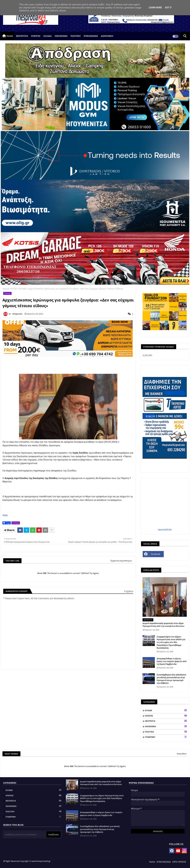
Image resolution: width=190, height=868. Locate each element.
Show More (182, 754)
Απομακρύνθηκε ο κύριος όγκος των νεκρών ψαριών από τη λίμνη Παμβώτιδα (172, 661)
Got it (168, 8)
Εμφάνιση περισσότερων (121, 561)
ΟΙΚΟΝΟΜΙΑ (61, 36)
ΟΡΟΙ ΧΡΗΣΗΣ (179, 862)
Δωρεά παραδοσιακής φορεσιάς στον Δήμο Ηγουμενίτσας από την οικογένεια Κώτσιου (163, 625)
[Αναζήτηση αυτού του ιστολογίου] (25, 834)
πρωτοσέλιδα (165, 530)
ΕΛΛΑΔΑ (48, 36)
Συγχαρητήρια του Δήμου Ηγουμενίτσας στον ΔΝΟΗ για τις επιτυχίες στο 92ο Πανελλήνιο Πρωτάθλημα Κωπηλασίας (171, 642)
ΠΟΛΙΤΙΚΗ (76, 36)
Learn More (155, 8)
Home (10, 36)
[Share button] (52, 530)
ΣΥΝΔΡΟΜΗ (166, 737)
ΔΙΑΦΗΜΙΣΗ (107, 36)
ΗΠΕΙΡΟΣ (36, 36)
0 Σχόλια (129, 591)
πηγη (5, 515)
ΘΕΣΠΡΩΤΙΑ (22, 36)
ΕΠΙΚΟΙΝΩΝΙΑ (91, 36)
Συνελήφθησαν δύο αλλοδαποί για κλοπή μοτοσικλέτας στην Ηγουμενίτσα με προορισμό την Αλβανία (171, 679)
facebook (155, 554)
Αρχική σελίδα (10, 289)
